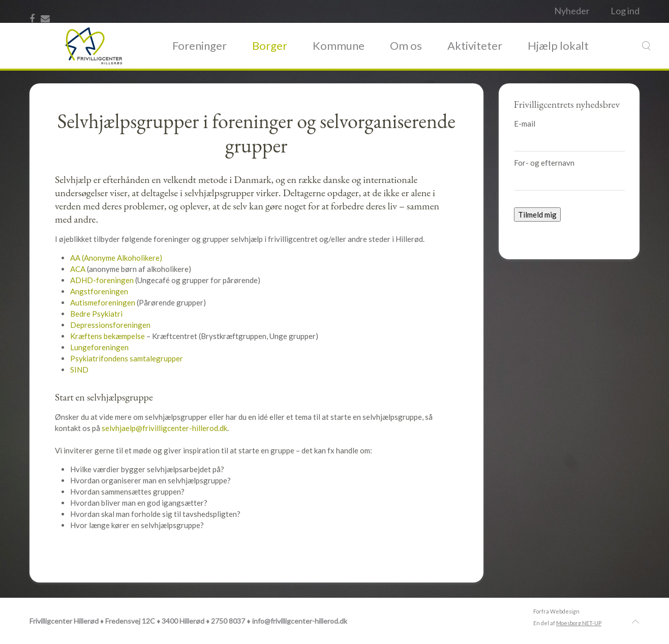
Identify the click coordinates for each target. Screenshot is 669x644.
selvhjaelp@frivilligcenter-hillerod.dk (164, 428)
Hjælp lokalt (558, 45)
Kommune (339, 45)
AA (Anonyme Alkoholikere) (116, 258)
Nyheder (572, 11)
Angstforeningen (99, 291)
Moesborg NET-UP (579, 623)
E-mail (525, 124)
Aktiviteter (475, 45)
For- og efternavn (544, 163)
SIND (79, 370)
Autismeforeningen (103, 302)
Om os (406, 45)
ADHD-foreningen (103, 280)
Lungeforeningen (99, 347)
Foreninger (200, 45)
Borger (270, 45)
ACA (78, 269)
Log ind (625, 11)
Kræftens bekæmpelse (108, 336)
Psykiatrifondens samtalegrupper (127, 358)
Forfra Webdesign (556, 611)
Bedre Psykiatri (96, 314)
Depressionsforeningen (110, 325)
